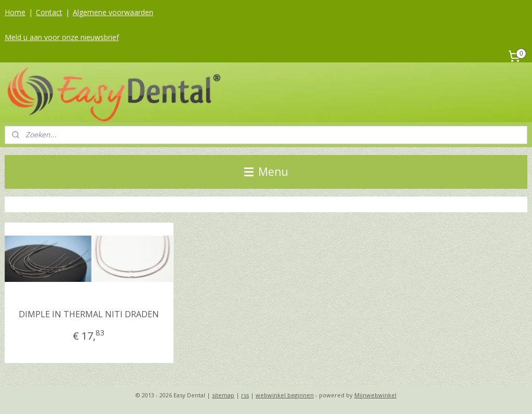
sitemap (223, 395)
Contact (49, 12)
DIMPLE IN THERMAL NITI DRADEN (89, 314)
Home (15, 12)
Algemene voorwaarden (113, 12)
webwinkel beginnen (285, 395)
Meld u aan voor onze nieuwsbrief (62, 37)
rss (245, 395)
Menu (266, 172)
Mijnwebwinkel (375, 395)
